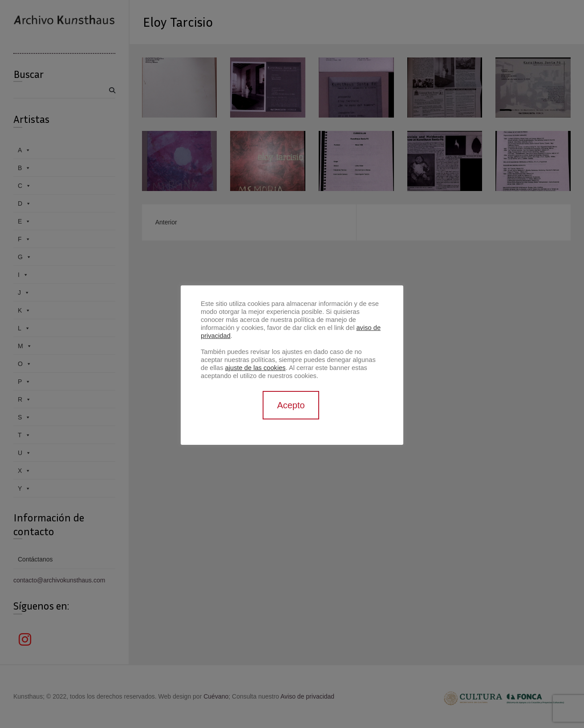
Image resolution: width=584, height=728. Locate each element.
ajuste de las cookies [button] (255, 368)
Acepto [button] (291, 405)
